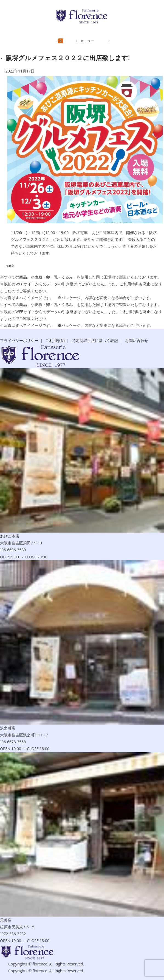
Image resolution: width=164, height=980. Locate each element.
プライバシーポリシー (19, 340)
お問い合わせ (137, 340)
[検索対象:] (108, 41)
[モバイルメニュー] (86, 41)
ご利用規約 (55, 340)
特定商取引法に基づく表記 (95, 340)
